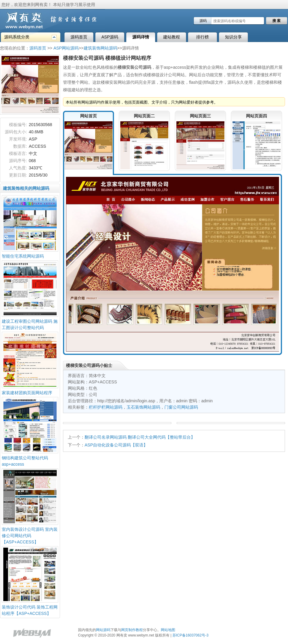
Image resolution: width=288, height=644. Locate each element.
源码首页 (79, 37)
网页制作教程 (132, 630)
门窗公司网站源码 (181, 407)
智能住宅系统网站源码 (23, 256)
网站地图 (168, 630)
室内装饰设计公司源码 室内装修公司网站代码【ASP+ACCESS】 (30, 536)
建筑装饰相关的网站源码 (26, 188)
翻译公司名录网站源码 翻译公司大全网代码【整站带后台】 (140, 437)
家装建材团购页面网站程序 (27, 393)
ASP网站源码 (66, 48)
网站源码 (103, 630)
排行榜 (202, 37)
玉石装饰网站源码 (143, 407)
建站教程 (172, 37)
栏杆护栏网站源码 (106, 407)
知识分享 (233, 37)
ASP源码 (110, 37)
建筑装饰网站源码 (100, 48)
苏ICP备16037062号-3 (190, 635)
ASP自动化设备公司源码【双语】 (116, 445)
